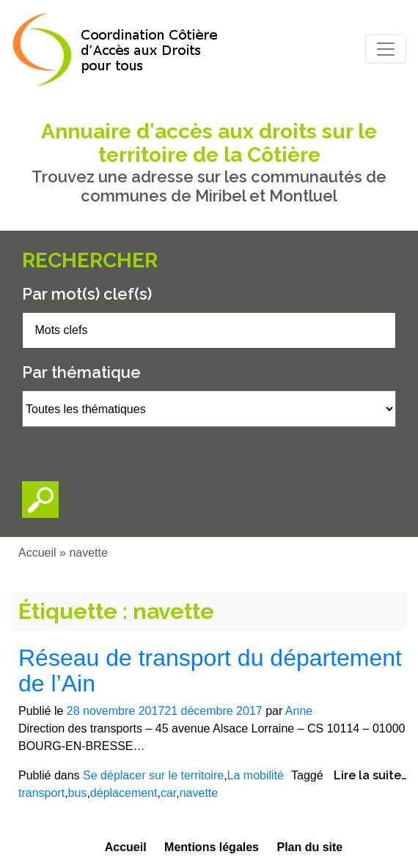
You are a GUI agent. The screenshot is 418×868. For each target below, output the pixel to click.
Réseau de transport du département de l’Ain (210, 671)
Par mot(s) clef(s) (87, 294)
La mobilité (256, 775)
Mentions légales (212, 847)
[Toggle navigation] (386, 49)
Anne (299, 711)
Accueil (37, 553)
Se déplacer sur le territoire (153, 775)
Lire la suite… (370, 775)
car (168, 793)
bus (78, 793)
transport (41, 793)
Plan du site (309, 847)
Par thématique (81, 372)
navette (199, 793)
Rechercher (90, 260)
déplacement (124, 793)
